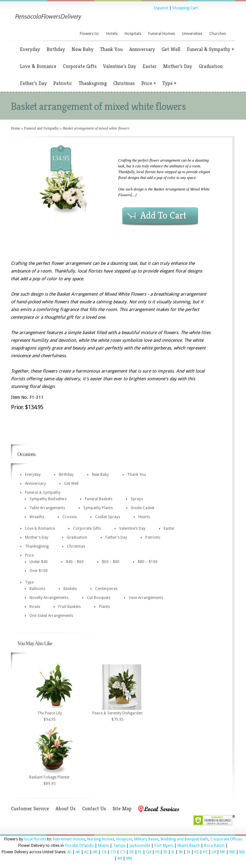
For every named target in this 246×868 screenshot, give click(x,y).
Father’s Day (33, 83)
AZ (86, 852)
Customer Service (30, 809)
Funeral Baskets (99, 499)
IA (189, 852)
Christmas (124, 83)
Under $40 (39, 562)
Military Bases (146, 839)
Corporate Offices (226, 839)
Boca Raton (214, 846)
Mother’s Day (178, 66)
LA (214, 852)
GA (149, 852)
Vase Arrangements (146, 598)
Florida (71, 846)
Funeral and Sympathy (41, 128)
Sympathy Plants (98, 508)
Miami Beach (189, 846)
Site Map (122, 809)
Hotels (112, 34)
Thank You (111, 49)
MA (242, 852)
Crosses (70, 517)
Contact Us (94, 809)
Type (169, 83)
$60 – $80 (111, 562)
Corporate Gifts (80, 66)
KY (205, 852)
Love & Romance (38, 66)
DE (132, 852)
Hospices (124, 839)
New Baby (82, 49)
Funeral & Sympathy (210, 49)
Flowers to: (90, 34)
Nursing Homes (101, 839)
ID (165, 852)
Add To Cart (163, 215)
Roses (35, 607)
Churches (217, 34)
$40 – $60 (75, 562)
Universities (192, 34)
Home (16, 128)
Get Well (171, 49)
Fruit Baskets (70, 607)
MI (120, 858)
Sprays (137, 499)
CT (123, 852)
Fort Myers (164, 846)
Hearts (144, 517)
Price (148, 83)
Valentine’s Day (120, 66)
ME (223, 852)
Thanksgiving (93, 83)
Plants (104, 607)
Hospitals (133, 34)
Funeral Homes (162, 34)
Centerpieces (106, 589)
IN (181, 852)
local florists (35, 839)
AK (78, 852)
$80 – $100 (148, 562)
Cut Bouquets (99, 598)
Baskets (70, 589)
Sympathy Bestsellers (48, 499)
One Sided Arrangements (51, 616)
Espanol (161, 8)
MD (232, 852)
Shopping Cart (185, 8)
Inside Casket (143, 508)
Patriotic (63, 83)
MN (129, 858)
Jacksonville (140, 846)
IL (173, 852)
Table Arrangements (47, 508)
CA (104, 852)
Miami (103, 846)
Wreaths (37, 517)
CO (113, 852)
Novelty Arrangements (49, 598)
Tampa (119, 846)
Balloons (37, 589)
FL (140, 852)
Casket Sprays (108, 517)
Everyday (30, 49)
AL (69, 852)
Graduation (211, 66)
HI (157, 852)
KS (197, 852)
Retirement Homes (69, 839)
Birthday (56, 49)
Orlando (86, 846)
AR (95, 852)
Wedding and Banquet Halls (184, 839)
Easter (150, 66)
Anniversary (142, 49)
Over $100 (39, 571)
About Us (66, 809)
